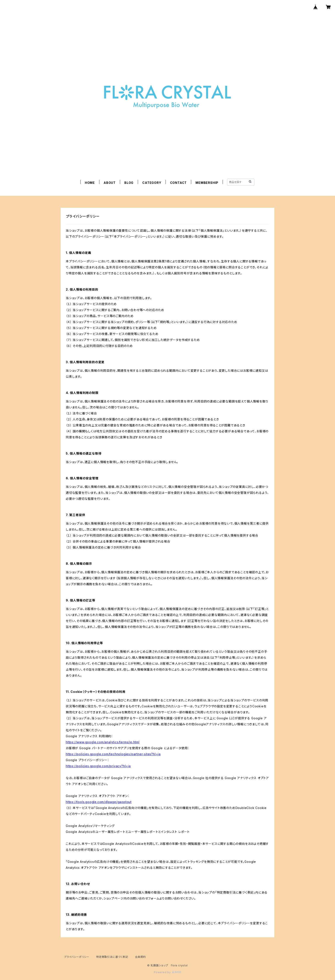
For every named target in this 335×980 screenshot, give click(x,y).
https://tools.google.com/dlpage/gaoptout (99, 802)
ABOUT (110, 183)
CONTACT (179, 183)
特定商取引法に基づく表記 (112, 957)
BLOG (129, 183)
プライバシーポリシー (77, 957)
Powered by (167, 972)
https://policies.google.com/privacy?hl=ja (98, 766)
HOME (90, 183)
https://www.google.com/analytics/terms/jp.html (103, 742)
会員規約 (140, 957)
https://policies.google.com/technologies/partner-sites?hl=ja (113, 754)
